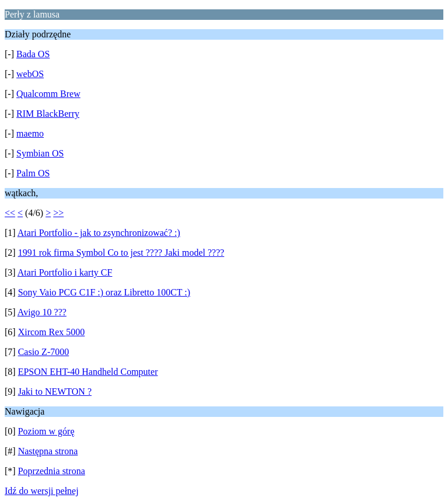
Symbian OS (40, 153)
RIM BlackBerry (48, 114)
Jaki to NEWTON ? (55, 392)
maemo (30, 133)
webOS (30, 74)
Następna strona (48, 451)
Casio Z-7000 (44, 352)
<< (10, 213)
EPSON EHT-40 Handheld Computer (88, 372)
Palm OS (33, 173)
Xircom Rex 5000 (52, 332)
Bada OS (33, 54)
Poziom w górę (46, 431)
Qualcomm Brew (48, 94)
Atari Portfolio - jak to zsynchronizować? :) (99, 233)
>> (58, 213)
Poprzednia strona (52, 471)
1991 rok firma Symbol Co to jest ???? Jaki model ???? (121, 253)
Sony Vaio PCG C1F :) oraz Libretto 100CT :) (104, 292)
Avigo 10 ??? (42, 312)
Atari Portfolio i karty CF (65, 272)
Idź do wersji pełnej (42, 491)
